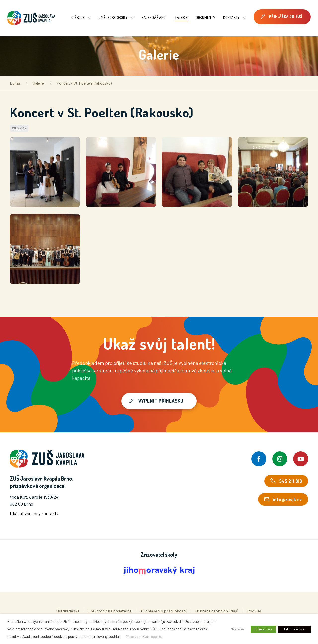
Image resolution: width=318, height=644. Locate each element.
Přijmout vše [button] (263, 629)
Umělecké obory (116, 17)
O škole (81, 17)
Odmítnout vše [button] (294, 629)
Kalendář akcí (154, 17)
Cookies (255, 611)
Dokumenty (205, 17)
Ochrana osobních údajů (217, 611)
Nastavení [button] (238, 629)
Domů (15, 83)
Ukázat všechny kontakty (34, 513)
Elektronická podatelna (110, 611)
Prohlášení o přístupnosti (163, 611)
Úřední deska (68, 611)
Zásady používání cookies (144, 637)
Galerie (181, 17)
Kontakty (234, 17)
